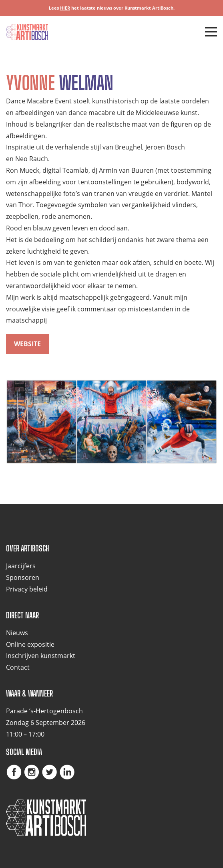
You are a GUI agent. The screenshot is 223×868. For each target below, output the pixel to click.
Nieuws (17, 633)
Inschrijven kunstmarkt (41, 656)
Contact (18, 667)
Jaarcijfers (21, 566)
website (27, 344)
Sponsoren (23, 577)
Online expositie (30, 644)
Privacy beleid (27, 589)
